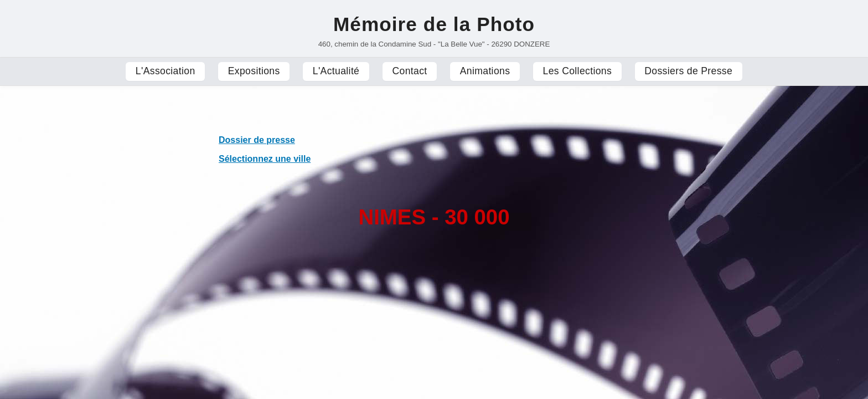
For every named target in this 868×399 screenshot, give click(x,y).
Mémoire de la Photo (434, 24)
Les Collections (578, 71)
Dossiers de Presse (688, 71)
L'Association (166, 71)
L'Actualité (336, 71)
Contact (409, 71)
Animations (485, 71)
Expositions (254, 71)
